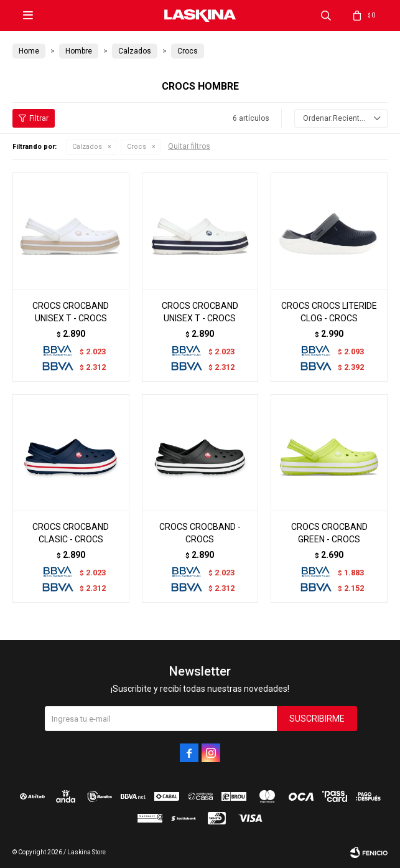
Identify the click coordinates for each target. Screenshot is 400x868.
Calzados (87, 147)
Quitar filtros (189, 146)
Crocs (137, 147)
